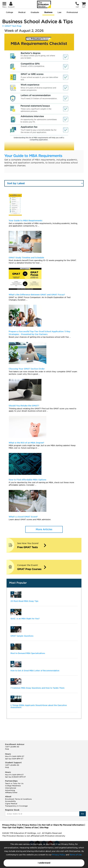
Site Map (44, 828)
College (10, 12)
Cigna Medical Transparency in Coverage (16, 805)
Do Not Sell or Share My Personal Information (61, 825)
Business (48, 12)
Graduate (35, 12)
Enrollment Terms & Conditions (18, 799)
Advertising (10, 790)
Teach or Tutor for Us (14, 783)
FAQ (7, 749)
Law (59, 12)
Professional (72, 12)
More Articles (44, 529)
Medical (22, 12)
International (11, 788)
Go (83, 814)
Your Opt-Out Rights (13, 828)
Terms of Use (76, 855)
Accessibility (10, 801)
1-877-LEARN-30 (12, 747)
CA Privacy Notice (27, 825)
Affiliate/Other (11, 793)
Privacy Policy (59, 855)
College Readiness (13, 786)
